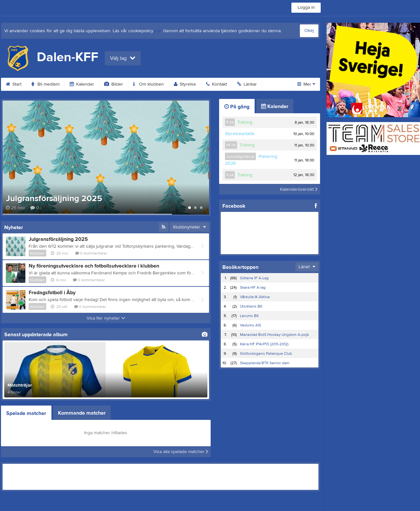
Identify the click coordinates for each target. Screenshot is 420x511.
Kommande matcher (82, 413)
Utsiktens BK (251, 306)
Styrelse (185, 84)
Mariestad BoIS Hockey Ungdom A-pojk (274, 335)
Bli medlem (46, 84)
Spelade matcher (26, 413)
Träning (245, 122)
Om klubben (148, 84)
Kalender (82, 84)
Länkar (247, 84)
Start (14, 84)
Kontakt (217, 84)
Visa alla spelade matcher (181, 452)
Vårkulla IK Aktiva (255, 297)
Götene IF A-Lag (254, 278)
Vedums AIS (251, 325)
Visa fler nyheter (106, 318)
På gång (237, 107)
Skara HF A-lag (253, 287)
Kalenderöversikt (299, 189)
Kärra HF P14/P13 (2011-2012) (264, 344)
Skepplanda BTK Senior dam (265, 363)
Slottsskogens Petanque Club (266, 353)
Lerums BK (249, 316)
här (158, 31)
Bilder (114, 84)
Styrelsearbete (240, 134)
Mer (306, 84)
